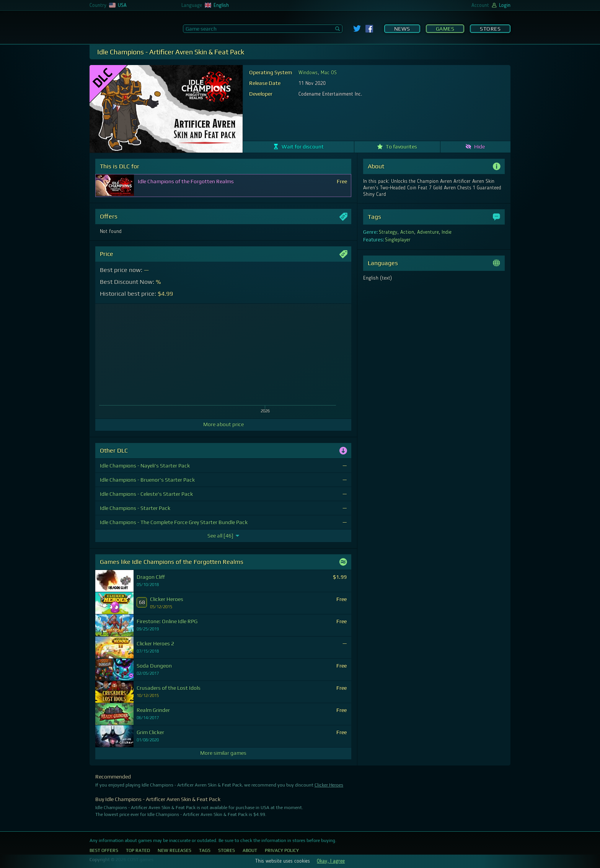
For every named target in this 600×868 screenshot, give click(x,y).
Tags (205, 850)
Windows (308, 73)
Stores (490, 29)
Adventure (428, 232)
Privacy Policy (282, 850)
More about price (223, 424)
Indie (447, 232)
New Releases (174, 850)
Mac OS (329, 73)
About (250, 850)
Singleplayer (398, 240)
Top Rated (138, 850)
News (402, 29)
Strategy (388, 232)
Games (445, 29)
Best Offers (104, 850)
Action (407, 232)
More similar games (223, 753)
